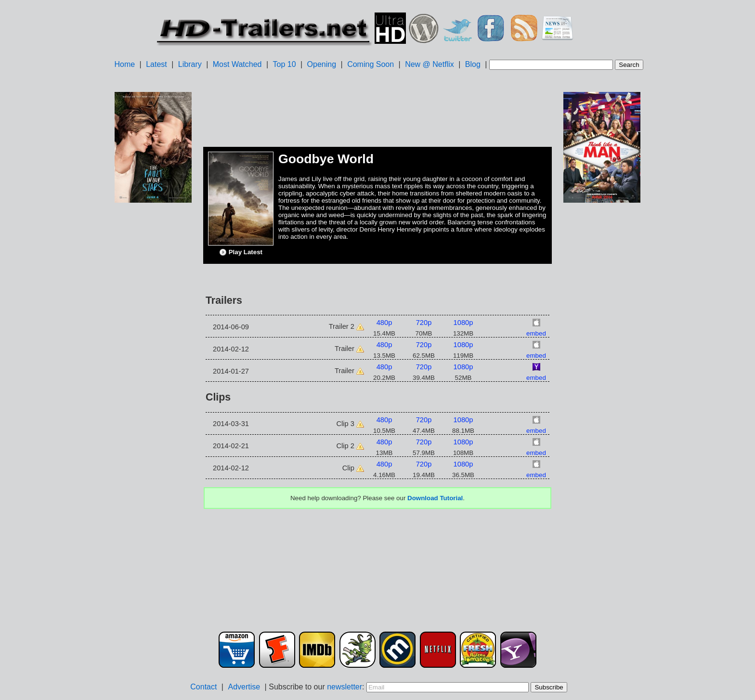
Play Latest (241, 252)
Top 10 (285, 64)
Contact (203, 687)
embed (536, 333)
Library (190, 64)
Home (124, 64)
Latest (156, 64)
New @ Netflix (430, 64)
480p (384, 323)
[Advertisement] (153, 357)
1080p (463, 323)
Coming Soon (371, 64)
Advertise (244, 687)
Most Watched (237, 64)
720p (424, 323)
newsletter (345, 687)
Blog (473, 64)
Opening (322, 64)
